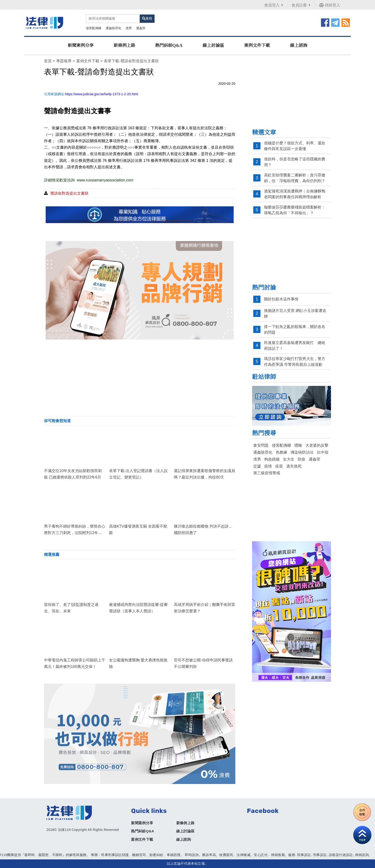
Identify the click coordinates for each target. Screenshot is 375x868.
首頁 (48, 61)
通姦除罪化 (113, 28)
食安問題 (261, 445)
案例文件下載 (257, 45)
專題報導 (64, 61)
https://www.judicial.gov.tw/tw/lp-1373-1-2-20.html (102, 94)
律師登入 (330, 5)
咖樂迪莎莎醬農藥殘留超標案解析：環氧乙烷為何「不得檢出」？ (295, 210)
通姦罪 (141, 28)
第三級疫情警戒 (267, 473)
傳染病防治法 (302, 452)
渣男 (129, 28)
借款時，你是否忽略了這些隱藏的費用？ (295, 162)
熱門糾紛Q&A (169, 45)
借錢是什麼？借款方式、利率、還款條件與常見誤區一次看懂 (295, 146)
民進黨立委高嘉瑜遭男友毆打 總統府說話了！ (295, 346)
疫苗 (279, 466)
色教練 (281, 452)
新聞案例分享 (81, 45)
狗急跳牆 (272, 459)
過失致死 (294, 466)
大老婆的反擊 (317, 445)
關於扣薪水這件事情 (281, 299)
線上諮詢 (299, 45)
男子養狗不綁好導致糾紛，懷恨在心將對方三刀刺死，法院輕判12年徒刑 (75, 533)
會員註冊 (301, 5)
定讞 (257, 466)
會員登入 (274, 5)
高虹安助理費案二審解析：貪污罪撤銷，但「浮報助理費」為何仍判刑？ (295, 178)
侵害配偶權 (94, 28)
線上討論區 (213, 45)
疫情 (268, 466)
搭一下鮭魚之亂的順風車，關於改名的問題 (295, 330)
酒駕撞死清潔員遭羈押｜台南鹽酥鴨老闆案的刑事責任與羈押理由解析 (295, 194)
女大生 (289, 459)
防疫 (302, 459)
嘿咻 (298, 445)
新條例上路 (124, 45)
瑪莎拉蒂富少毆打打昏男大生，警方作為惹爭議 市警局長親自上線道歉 (295, 362)
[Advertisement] (140, 378)
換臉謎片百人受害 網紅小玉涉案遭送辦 (295, 313)
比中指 (323, 452)
